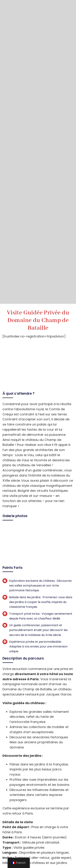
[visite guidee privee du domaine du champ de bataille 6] (38, 528)
